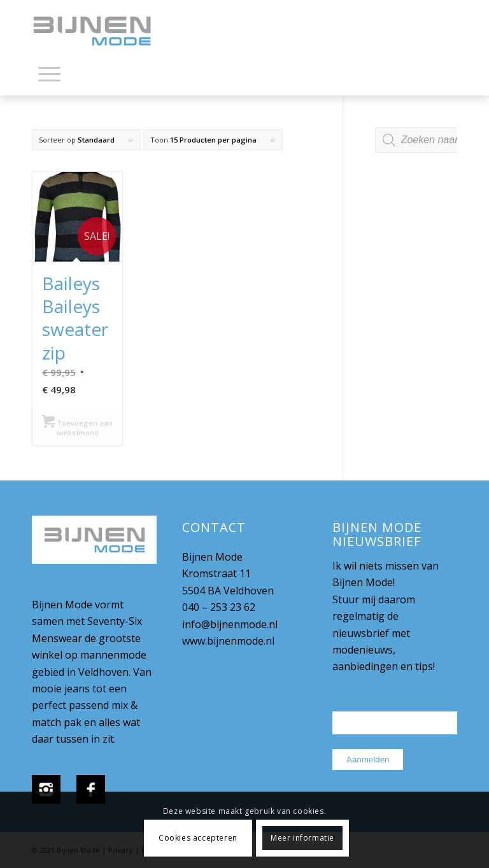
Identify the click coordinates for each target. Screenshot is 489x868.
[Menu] (49, 73)
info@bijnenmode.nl (230, 624)
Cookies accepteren (198, 838)
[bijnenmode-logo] (101, 32)
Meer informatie (302, 838)
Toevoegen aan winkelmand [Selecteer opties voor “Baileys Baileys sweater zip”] (77, 427)
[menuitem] (49, 76)
